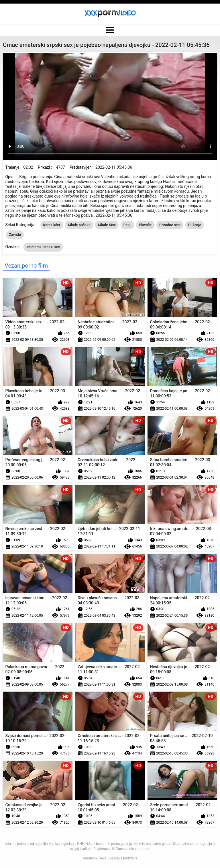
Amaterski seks (95, 858)
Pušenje (195, 225)
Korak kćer (52, 225)
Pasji (127, 225)
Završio (15, 235)
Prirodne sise (170, 225)
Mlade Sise (107, 225)
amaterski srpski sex (43, 247)
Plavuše (145, 225)
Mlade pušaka (79, 225)
